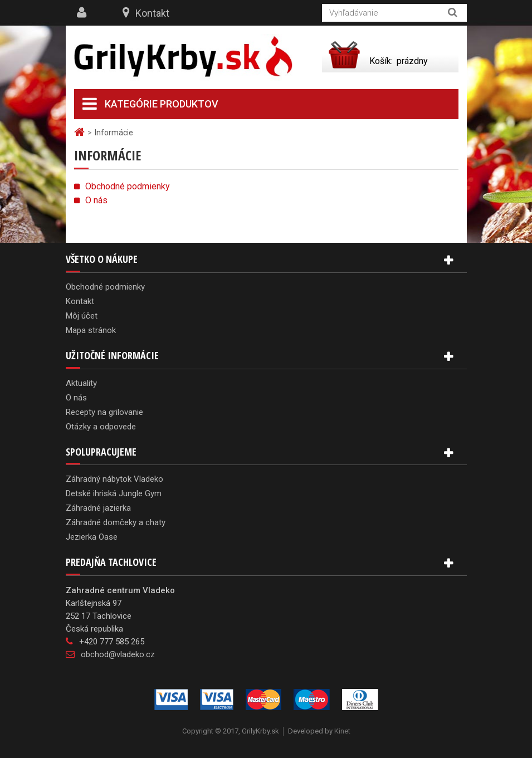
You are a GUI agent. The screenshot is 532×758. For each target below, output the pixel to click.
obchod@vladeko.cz (118, 654)
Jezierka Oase (92, 537)
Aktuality (81, 383)
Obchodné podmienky (128, 186)
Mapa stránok (91, 330)
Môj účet (82, 316)
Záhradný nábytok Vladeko (114, 479)
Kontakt (152, 13)
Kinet (342, 731)
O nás (96, 200)
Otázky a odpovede (101, 427)
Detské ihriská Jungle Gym (114, 493)
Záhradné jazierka (98, 508)
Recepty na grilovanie (104, 412)
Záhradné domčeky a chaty (116, 522)
